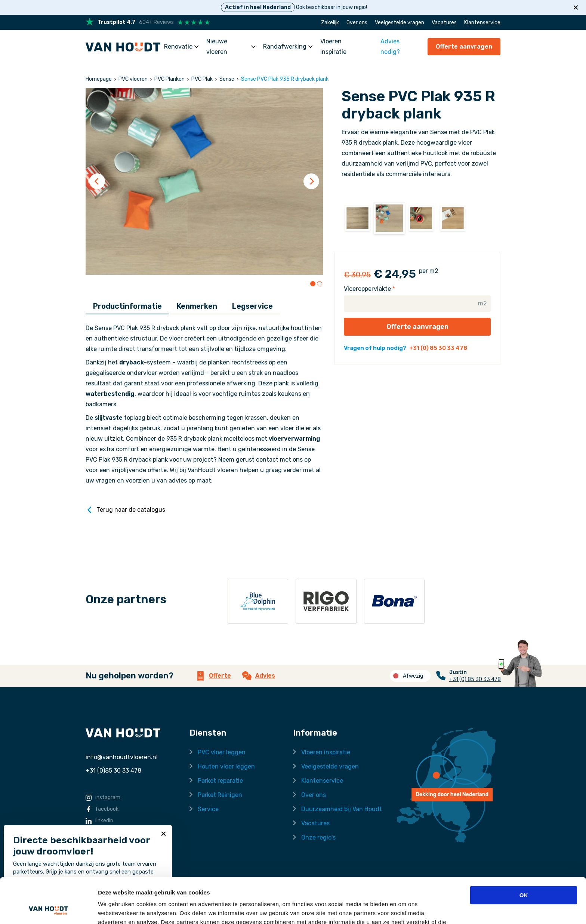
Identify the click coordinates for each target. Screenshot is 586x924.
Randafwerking (288, 47)
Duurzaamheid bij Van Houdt (342, 809)
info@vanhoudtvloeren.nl (122, 757)
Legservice (252, 306)
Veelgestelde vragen (400, 23)
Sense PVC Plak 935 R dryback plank (285, 79)
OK (524, 853)
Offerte (213, 676)
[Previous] (97, 181)
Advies (259, 676)
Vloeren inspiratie (333, 47)
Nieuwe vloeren (231, 47)
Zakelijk (330, 23)
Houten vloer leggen (226, 766)
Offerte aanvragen (464, 47)
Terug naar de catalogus (125, 510)
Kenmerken (197, 306)
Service (208, 809)
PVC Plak (202, 79)
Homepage (99, 79)
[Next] (311, 181)
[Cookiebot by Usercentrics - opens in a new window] (48, 909)
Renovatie (181, 47)
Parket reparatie (220, 781)
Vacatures (444, 23)
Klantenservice (482, 23)
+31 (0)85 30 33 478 (113, 771)
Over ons (357, 23)
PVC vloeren (133, 79)
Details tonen (116, 909)
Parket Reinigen (220, 795)
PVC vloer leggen (222, 752)
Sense (227, 79)
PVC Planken (169, 79)
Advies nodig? (390, 47)
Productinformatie (127, 306)
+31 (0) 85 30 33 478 (438, 348)
